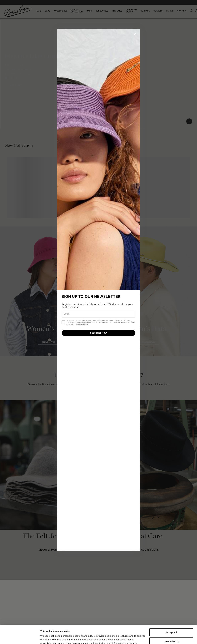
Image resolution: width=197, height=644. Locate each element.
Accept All (171, 615)
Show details (47, 638)
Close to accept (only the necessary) (171, 634)
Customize (171, 624)
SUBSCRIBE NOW (98, 333)
